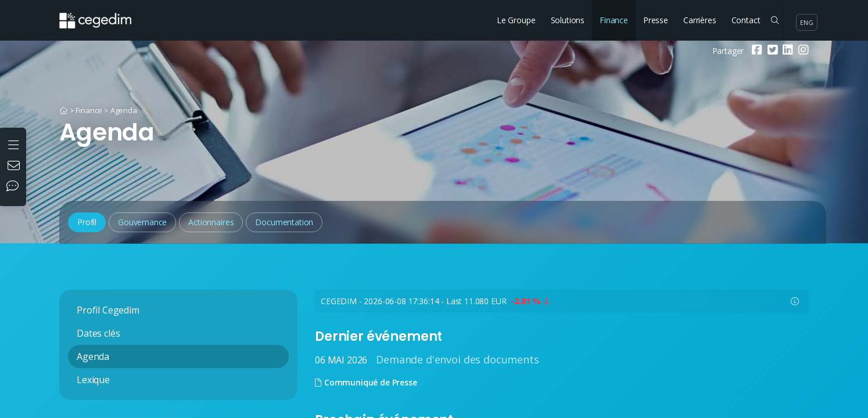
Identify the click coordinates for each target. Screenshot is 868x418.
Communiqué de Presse (366, 382)
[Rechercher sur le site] (775, 20)
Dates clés (98, 333)
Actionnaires (211, 222)
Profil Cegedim (108, 310)
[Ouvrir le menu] (15, 144)
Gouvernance (142, 222)
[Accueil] (64, 110)
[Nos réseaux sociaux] (15, 187)
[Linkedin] (786, 51)
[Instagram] (802, 51)
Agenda (124, 110)
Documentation (284, 222)
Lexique (93, 380)
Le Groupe (516, 20)
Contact (746, 20)
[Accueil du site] (104, 15)
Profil (87, 222)
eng (807, 22)
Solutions (568, 20)
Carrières (700, 20)
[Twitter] (771, 51)
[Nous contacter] (15, 167)
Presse (656, 20)
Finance (614, 20)
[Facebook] (756, 51)
